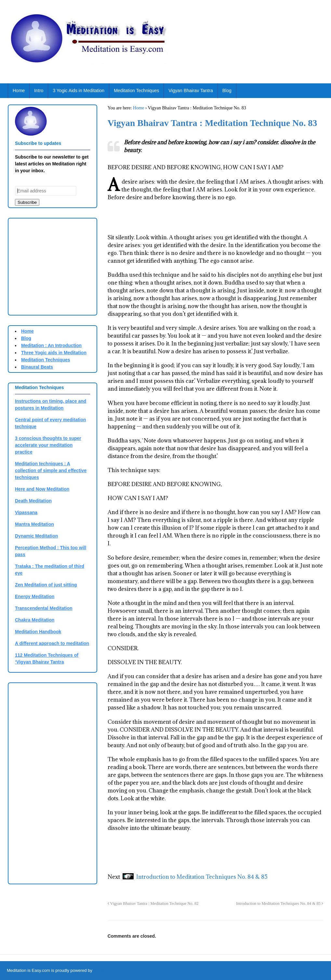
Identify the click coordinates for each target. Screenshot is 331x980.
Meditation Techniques (136, 91)
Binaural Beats (37, 367)
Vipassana (26, 512)
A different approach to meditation (52, 643)
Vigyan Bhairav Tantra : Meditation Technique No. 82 (153, 903)
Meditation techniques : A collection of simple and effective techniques (51, 470)
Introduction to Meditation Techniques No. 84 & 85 (202, 877)
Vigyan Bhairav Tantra (191, 91)
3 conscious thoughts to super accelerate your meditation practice (48, 445)
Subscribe (27, 202)
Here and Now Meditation (42, 489)
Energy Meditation (35, 596)
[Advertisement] (70, 266)
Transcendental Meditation (44, 608)
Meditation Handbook (38, 632)
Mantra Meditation (34, 524)
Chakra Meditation (35, 620)
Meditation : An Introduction (51, 345)
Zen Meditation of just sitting (46, 585)
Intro (39, 91)
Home (19, 91)
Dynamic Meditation (36, 536)
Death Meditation (33, 501)
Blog (227, 91)
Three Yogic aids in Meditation (54, 353)
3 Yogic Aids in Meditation (79, 91)
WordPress (104, 970)
